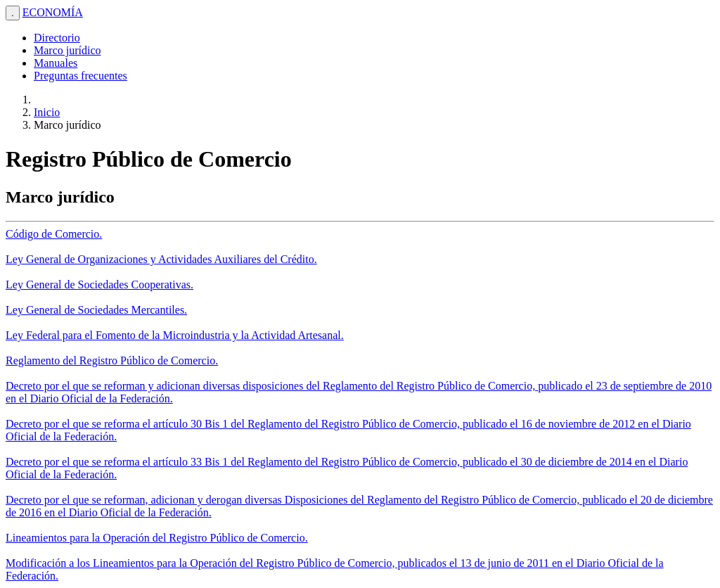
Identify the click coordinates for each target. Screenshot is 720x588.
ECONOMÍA (53, 12)
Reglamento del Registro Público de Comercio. (112, 360)
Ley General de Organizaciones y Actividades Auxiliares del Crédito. (161, 259)
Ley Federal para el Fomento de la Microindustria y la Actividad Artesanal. (175, 335)
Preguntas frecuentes (81, 76)
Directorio (57, 38)
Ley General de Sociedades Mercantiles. (96, 310)
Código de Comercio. (54, 234)
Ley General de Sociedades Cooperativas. (99, 285)
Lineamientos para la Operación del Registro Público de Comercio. (157, 538)
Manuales (56, 63)
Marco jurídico (67, 50)
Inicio (47, 112)
